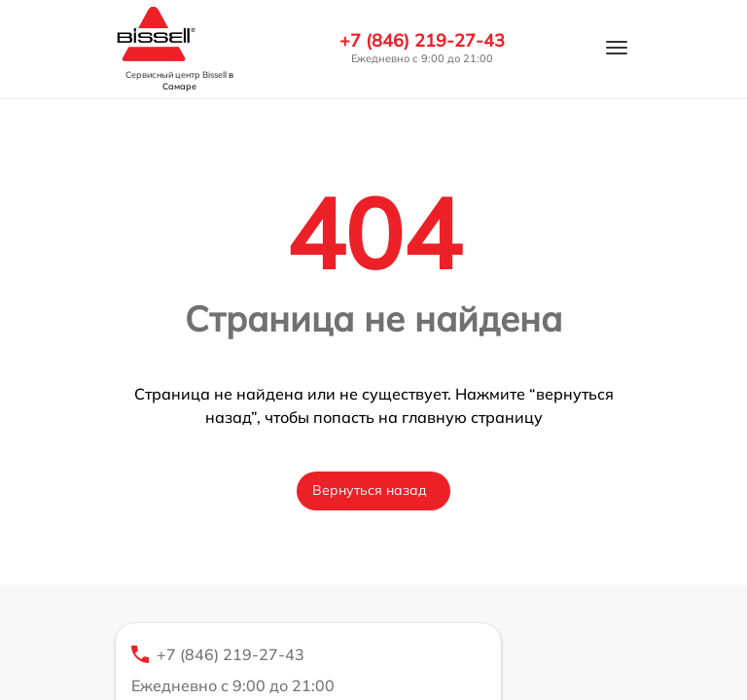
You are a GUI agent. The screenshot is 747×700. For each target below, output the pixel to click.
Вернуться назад (370, 490)
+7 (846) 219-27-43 (422, 41)
